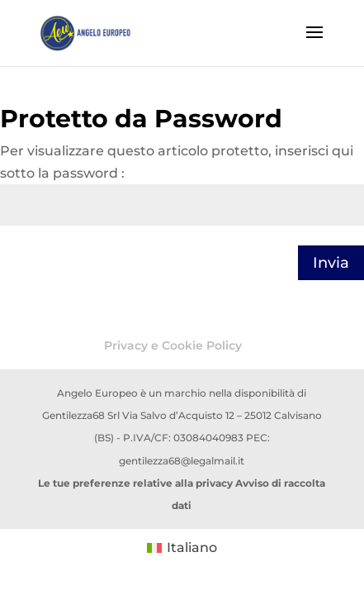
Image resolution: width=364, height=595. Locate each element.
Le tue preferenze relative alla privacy (135, 483)
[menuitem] (182, 548)
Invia (331, 263)
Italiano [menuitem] (192, 547)
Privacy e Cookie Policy (173, 345)
